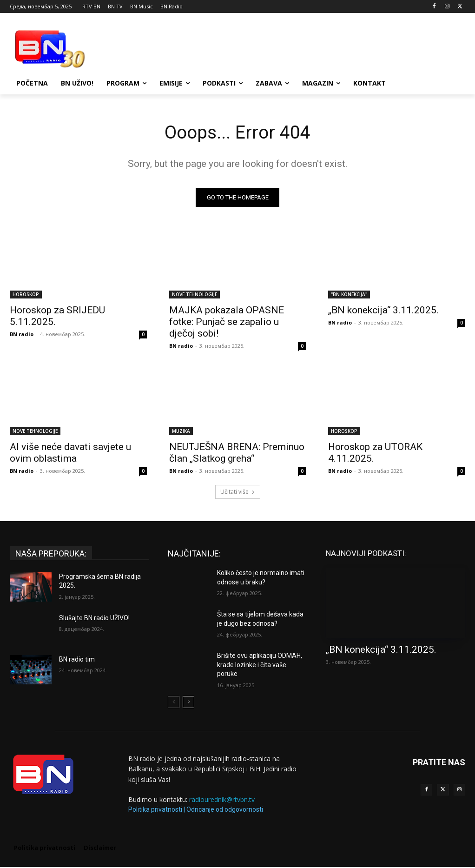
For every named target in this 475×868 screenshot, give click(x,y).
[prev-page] (174, 703)
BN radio (22, 335)
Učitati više (238, 493)
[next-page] (188, 703)
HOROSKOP (26, 295)
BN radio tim (77, 660)
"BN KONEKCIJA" (349, 295)
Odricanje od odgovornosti (225, 810)
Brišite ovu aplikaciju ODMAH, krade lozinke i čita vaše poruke (260, 666)
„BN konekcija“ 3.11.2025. (383, 311)
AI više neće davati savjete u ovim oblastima (70, 454)
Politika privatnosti (155, 810)
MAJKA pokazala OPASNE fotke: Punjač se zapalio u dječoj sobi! (227, 323)
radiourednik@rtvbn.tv (222, 800)
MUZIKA (181, 432)
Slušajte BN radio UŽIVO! (94, 619)
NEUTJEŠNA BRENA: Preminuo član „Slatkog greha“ (237, 454)
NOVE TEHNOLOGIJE (195, 295)
